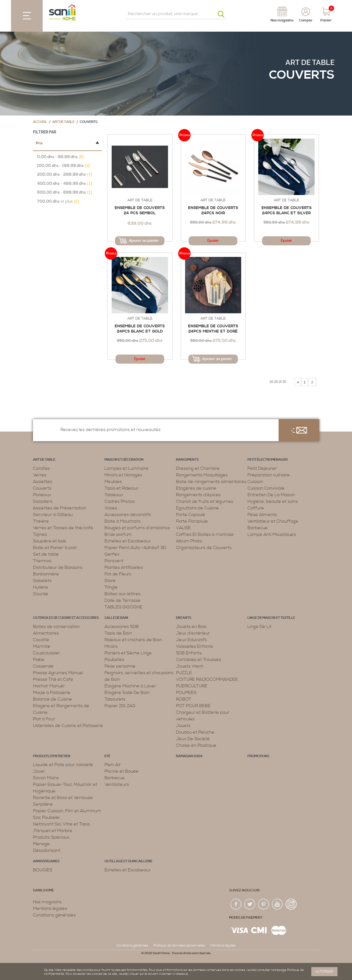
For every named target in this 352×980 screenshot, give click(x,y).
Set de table (46, 554)
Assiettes (43, 482)
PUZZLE (184, 673)
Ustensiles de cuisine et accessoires (66, 618)
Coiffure (256, 508)
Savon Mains (46, 778)
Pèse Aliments (262, 515)
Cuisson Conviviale (266, 488)
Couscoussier (46, 653)
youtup (277, 904)
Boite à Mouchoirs (123, 521)
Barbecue (258, 528)
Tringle (111, 587)
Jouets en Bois (191, 627)
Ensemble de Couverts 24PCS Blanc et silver (287, 211)
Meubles (113, 482)
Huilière (41, 587)
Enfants (184, 618)
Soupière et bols (50, 541)
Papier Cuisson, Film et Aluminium (67, 811)
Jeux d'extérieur (193, 633)
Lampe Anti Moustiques (272, 534)
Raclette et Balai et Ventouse (63, 798)
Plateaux (42, 495)
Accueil (40, 122)
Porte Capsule (191, 515)
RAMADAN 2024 (189, 756)
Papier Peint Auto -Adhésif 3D (135, 548)
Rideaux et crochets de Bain (133, 640)
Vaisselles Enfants (195, 646)
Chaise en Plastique (196, 745)
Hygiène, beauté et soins (273, 501)
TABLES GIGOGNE (123, 607)
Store (110, 581)
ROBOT (184, 699)
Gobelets (42, 581)
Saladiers (43, 501)
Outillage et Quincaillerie (128, 861)
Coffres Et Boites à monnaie (205, 534)
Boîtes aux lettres (123, 594)
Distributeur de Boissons (58, 567)
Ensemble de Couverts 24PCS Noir (213, 211)
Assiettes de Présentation (60, 508)
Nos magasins (47, 902)
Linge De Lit (259, 627)
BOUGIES (43, 870)
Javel (39, 771)
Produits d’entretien (52, 756)
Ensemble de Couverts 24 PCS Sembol (140, 211)
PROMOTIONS (258, 756)
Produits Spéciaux (51, 837)
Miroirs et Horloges (123, 475)
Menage (41, 844)
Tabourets (115, 699)
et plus (58, 201)
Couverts (42, 488)
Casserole (43, 666)
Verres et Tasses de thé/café (63, 528)
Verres (40, 475)
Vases (111, 508)
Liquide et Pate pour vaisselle (63, 765)
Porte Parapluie (192, 521)
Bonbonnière (46, 574)
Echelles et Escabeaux (128, 541)
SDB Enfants (189, 653)
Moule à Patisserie (52, 693)
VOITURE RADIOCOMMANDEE (207, 679)
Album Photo (189, 541)
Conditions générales (54, 915)
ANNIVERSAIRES (46, 861)
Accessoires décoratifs (128, 515)
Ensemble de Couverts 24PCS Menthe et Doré (213, 329)
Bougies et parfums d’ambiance (137, 528)
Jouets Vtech (190, 666)
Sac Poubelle (46, 817)
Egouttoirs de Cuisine (197, 508)
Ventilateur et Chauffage (273, 521)
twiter (250, 904)
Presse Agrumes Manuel (58, 673)
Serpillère (43, 804)
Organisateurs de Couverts (204, 548)
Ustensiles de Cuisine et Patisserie (68, 726)
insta (291, 904)
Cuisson (255, 482)
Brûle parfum (118, 534)
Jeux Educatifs (191, 640)
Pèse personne (120, 666)
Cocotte (41, 640)
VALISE (183, 528)
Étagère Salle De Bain (127, 693)
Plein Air (113, 765)
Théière (41, 521)
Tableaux (114, 495)
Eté (107, 756)
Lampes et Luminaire (127, 468)
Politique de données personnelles (179, 945)
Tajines (40, 534)
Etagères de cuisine (196, 488)
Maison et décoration (124, 460)
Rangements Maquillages (202, 475)
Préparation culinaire (269, 475)
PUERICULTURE (192, 686)
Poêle (39, 660)
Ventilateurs (117, 784)
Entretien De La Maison (271, 495)
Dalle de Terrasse (123, 600)
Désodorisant (47, 850)
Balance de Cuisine (53, 699)
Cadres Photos (120, 501)
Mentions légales (50, 908)
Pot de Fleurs (118, 574)
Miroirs (111, 646)
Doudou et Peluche (195, 732)
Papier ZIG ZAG (120, 706)
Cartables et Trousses (199, 660)
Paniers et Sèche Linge (128, 653)
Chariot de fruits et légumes (205, 501)
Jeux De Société (193, 739)
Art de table (310, 62)
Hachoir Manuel (49, 686)
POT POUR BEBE (193, 706)
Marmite (42, 646)
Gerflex (112, 554)
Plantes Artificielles (124, 567)
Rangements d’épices (198, 495)
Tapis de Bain (118, 633)
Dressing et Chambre (198, 468)
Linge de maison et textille (271, 618)
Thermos (42, 561)
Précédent (298, 382)
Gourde (41, 594)
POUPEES (186, 693)
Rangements (187, 460)
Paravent (114, 561)
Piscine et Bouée (122, 771)
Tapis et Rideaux (121, 488)
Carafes (41, 468)
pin (264, 904)
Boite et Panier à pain (55, 548)
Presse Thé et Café (53, 679)
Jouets (183, 726)
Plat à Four (44, 719)
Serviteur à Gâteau (53, 515)
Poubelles (114, 660)
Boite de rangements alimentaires (211, 482)
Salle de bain (116, 618)
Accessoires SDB (122, 627)
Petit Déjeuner (262, 468)
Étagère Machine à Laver (130, 686)
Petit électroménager (268, 460)
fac (236, 904)
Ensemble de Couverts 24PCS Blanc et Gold (140, 329)
